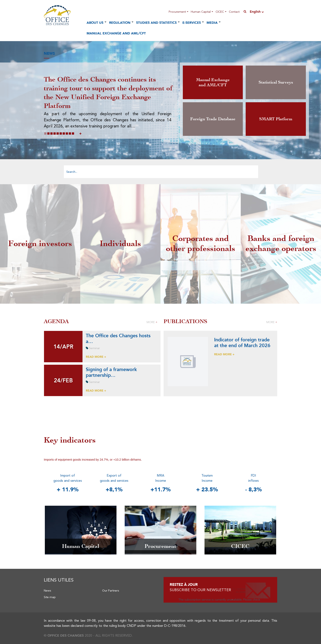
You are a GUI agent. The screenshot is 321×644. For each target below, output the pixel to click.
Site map (50, 597)
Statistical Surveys (276, 82)
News (47, 591)
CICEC (220, 12)
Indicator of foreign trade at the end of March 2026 (242, 342)
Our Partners (111, 591)
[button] (45, 133)
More (152, 322)
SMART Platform (276, 119)
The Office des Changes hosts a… (118, 338)
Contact (234, 12)
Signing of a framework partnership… (111, 372)
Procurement (177, 12)
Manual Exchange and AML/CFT (116, 33)
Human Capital (201, 12)
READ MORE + (96, 357)
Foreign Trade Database (213, 119)
